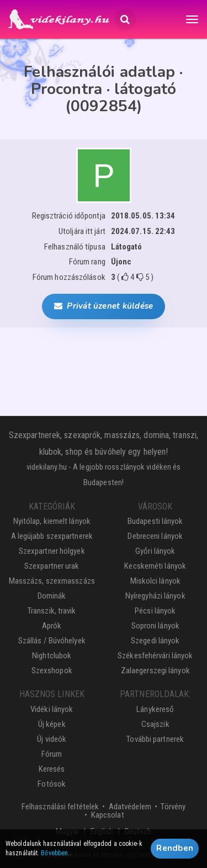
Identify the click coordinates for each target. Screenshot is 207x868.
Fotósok (52, 784)
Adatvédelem (130, 807)
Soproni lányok (155, 626)
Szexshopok (52, 671)
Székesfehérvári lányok (155, 656)
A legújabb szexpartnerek (52, 536)
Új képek (52, 724)
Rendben (175, 848)
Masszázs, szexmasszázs (52, 581)
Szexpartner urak (52, 566)
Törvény (173, 807)
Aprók (52, 626)
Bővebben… (56, 853)
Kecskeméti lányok (155, 566)
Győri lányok (155, 551)
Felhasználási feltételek (60, 807)
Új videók (52, 739)
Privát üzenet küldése (104, 306)
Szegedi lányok (155, 641)
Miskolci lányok (156, 581)
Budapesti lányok (155, 521)
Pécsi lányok (155, 611)
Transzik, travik (52, 611)
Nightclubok (52, 656)
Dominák (52, 596)
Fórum (52, 754)
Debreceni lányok (155, 536)
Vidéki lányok (52, 709)
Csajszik (155, 724)
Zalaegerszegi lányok (155, 671)
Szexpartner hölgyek (52, 551)
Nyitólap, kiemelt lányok (52, 521)
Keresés (52, 769)
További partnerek (155, 739)
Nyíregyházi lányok (155, 596)
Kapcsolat (108, 815)
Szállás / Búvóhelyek (52, 641)
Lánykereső (155, 709)
